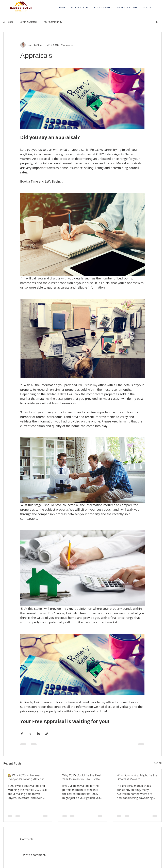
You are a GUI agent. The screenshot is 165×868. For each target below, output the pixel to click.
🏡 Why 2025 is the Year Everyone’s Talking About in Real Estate (26, 777)
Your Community (53, 22)
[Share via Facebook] (22, 734)
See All (158, 763)
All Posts (8, 22)
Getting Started (28, 22)
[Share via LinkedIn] (38, 734)
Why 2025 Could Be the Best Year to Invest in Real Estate (82, 777)
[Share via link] (47, 734)
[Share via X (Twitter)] (30, 734)
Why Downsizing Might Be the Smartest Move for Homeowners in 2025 (137, 777)
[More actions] (143, 45)
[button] (157, 22)
